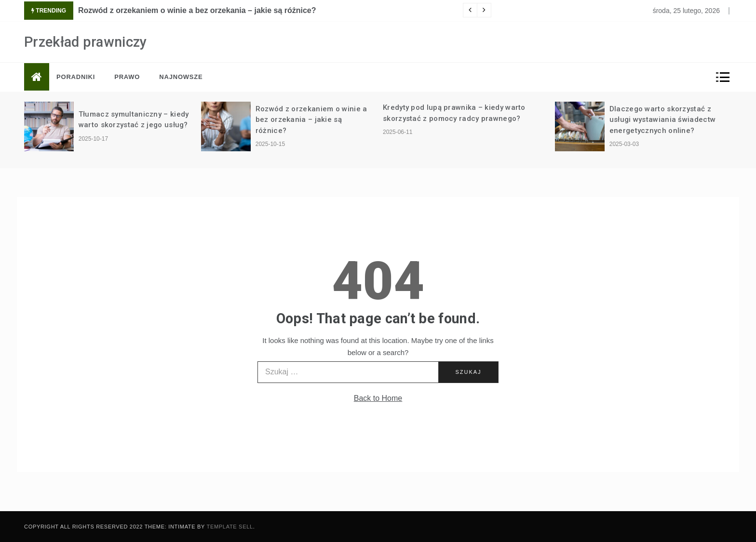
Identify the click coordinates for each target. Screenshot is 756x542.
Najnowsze (181, 77)
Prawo (127, 77)
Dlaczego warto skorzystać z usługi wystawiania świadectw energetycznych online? (662, 120)
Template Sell (230, 527)
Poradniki (76, 77)
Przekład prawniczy (85, 42)
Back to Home (378, 398)
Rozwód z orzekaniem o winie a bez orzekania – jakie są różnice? (197, 10)
